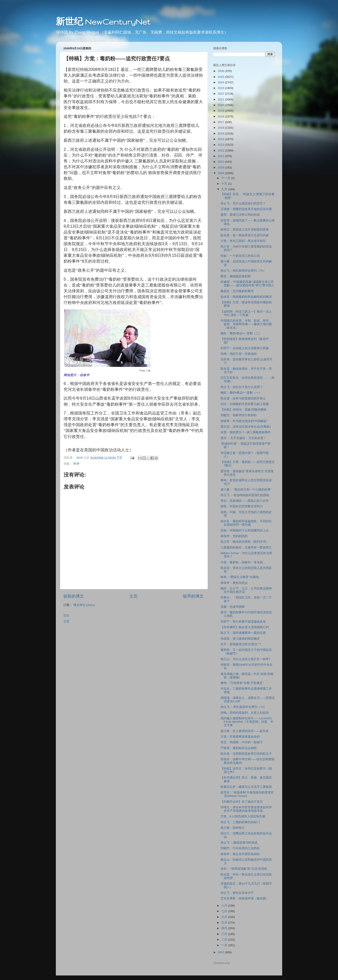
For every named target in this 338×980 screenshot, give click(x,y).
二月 (225, 940)
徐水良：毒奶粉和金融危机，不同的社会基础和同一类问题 (246, 523)
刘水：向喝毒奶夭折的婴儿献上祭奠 (245, 404)
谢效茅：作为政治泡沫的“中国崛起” (244, 421)
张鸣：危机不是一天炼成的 (239, 354)
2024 (221, 82)
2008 (221, 173)
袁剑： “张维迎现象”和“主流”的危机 (244, 869)
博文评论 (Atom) (84, 605)
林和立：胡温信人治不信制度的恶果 (245, 230)
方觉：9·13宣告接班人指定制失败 (243, 816)
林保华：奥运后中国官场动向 (240, 854)
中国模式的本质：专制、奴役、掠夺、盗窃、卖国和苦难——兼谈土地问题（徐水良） (246, 324)
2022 (221, 94)
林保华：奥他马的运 (234, 583)
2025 (221, 77)
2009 (221, 167)
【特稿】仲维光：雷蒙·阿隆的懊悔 (244, 410)
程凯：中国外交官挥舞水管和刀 (242, 506)
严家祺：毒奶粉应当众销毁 (239, 748)
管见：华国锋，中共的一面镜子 (242, 742)
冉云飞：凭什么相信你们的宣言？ (243, 203)
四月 (225, 928)
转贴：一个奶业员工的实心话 (242, 256)
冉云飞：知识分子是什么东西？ (242, 387)
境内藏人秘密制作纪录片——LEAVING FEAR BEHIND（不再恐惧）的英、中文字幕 (247, 722)
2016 (221, 128)
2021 (221, 99)
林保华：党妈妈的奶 (234, 536)
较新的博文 (74, 596)
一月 (225, 945)
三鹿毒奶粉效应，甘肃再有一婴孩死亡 (246, 548)
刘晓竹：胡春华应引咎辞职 (239, 415)
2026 (221, 71)
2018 (221, 116)
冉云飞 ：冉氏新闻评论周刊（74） (244, 707)
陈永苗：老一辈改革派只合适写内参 (245, 235)
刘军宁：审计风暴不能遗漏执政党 (243, 622)
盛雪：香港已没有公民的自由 (240, 215)
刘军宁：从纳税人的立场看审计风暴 (245, 348)
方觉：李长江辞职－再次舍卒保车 (243, 241)
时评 (77, 464)
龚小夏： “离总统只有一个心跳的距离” (246, 490)
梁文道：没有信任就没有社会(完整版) (246, 427)
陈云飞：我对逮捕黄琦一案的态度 (243, 633)
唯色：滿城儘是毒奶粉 (236, 276)
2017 (221, 122)
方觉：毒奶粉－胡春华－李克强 (242, 562)
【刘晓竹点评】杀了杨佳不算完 (242, 802)
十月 (225, 184)
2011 (221, 156)
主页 (133, 596)
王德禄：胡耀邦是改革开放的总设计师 (246, 209)
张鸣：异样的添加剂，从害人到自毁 (245, 713)
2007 (221, 952)
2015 (221, 133)
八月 (225, 906)
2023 (221, 88)
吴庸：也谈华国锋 (233, 607)
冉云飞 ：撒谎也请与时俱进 (239, 843)
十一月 (226, 178)
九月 (225, 189)
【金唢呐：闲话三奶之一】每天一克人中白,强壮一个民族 (246, 313)
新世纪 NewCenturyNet (103, 22)
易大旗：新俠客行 (233, 828)
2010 (221, 162)
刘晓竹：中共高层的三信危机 (240, 848)
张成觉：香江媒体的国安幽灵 (240, 639)
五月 (225, 923)
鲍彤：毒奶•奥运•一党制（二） (241, 333)
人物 (148, 371)
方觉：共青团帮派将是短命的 (240, 737)
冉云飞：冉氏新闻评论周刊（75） (243, 271)
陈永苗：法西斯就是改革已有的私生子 (246, 754)
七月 (225, 911)
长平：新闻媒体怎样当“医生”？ (241, 644)
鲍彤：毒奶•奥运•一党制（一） (241, 393)
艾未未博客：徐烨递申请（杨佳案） (245, 898)
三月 (225, 934)
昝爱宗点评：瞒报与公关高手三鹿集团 (246, 787)
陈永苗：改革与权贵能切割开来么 (243, 398)
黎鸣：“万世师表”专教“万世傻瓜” (242, 683)
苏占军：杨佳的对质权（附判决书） (245, 542)
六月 (225, 917)
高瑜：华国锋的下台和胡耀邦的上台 (245, 531)
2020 (221, 105)
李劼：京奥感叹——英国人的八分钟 (245, 501)
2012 (221, 150)
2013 (221, 145)
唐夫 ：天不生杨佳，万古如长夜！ (244, 438)
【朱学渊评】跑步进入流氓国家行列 (245, 627)
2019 (221, 111)
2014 (221, 139)
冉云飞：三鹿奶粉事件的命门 (240, 822)
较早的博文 (193, 596)
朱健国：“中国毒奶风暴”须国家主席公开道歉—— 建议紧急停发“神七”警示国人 (248, 284)
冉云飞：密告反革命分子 (237, 893)
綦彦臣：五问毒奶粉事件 (237, 291)
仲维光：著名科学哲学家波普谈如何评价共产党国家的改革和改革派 (246, 809)
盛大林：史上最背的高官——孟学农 (245, 731)
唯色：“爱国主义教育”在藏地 (240, 577)
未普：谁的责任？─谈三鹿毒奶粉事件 (246, 432)
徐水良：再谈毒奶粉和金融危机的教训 (246, 297)
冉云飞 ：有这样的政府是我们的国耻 (245, 495)
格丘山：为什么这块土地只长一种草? (246, 659)
